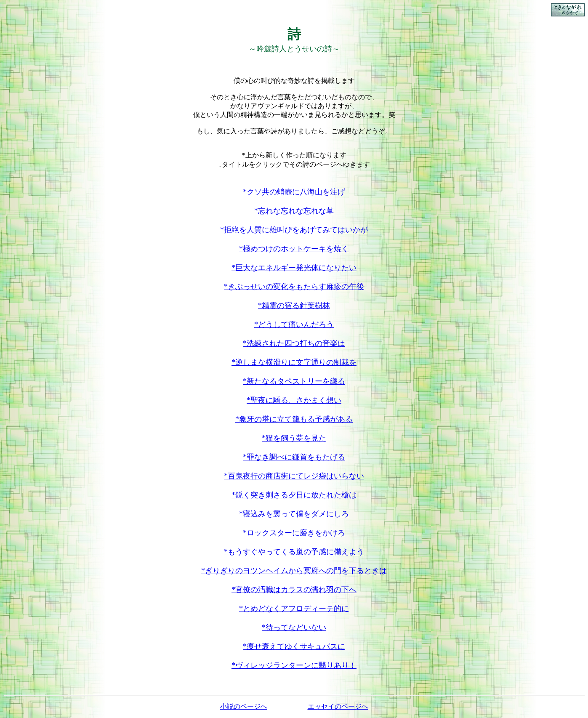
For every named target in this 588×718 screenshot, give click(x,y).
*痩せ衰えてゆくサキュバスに (294, 646)
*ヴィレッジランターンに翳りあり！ (294, 665)
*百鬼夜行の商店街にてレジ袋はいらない (294, 476)
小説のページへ (244, 706)
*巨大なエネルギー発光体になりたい (294, 268)
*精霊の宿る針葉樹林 (294, 306)
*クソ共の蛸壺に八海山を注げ (294, 192)
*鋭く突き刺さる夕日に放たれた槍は (294, 495)
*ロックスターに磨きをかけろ (294, 533)
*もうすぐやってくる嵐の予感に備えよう (294, 552)
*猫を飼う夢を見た (294, 438)
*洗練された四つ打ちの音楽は (294, 343)
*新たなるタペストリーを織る (294, 381)
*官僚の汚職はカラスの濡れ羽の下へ (294, 590)
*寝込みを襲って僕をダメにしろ (294, 514)
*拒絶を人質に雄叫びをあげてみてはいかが (294, 230)
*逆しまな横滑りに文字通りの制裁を (294, 362)
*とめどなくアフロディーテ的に (294, 609)
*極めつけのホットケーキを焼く (294, 249)
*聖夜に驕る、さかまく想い (294, 400)
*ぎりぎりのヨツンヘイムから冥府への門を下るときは (294, 571)
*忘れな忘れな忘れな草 (294, 211)
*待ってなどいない (294, 628)
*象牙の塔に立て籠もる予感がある (294, 419)
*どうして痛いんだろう (294, 324)
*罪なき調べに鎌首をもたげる (294, 457)
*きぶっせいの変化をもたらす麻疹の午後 (294, 287)
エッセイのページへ (338, 706)
